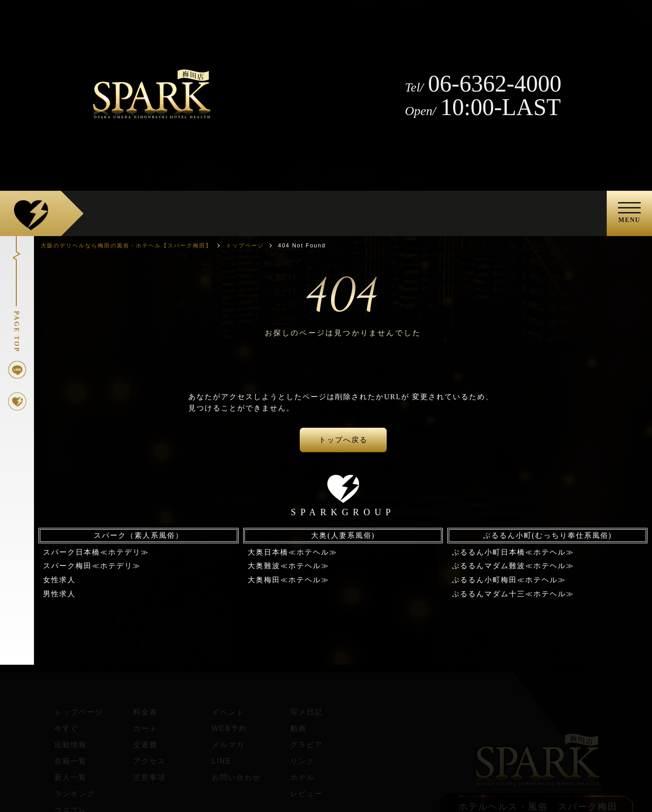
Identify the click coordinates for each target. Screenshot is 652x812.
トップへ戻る (343, 440)
